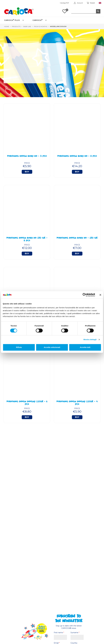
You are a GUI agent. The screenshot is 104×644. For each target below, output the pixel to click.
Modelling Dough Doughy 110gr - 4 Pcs (77, 403)
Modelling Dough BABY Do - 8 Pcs (77, 156)
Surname (75, 633)
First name (59, 633)
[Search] (86, 11)
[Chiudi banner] (100, 295)
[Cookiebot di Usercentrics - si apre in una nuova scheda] (84, 295)
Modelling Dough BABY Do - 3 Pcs (27, 156)
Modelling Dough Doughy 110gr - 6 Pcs (27, 403)
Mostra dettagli (90, 339)
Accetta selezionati (52, 347)
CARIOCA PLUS (12, 20)
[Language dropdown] (100, 3)
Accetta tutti (85, 347)
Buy (27, 172)
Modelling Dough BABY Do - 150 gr (77, 238)
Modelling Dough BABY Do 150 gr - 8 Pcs (27, 239)
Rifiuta (19, 347)
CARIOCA (38, 20)
